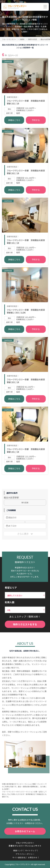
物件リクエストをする (25, 624)
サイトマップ (31, 850)
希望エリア (11, 588)
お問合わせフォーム (25, 831)
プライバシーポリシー (25, 854)
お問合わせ (33, 857)
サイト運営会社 (19, 857)
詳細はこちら (14, 120)
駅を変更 (25, 503)
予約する (36, 120)
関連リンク (18, 850)
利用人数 (10, 602)
